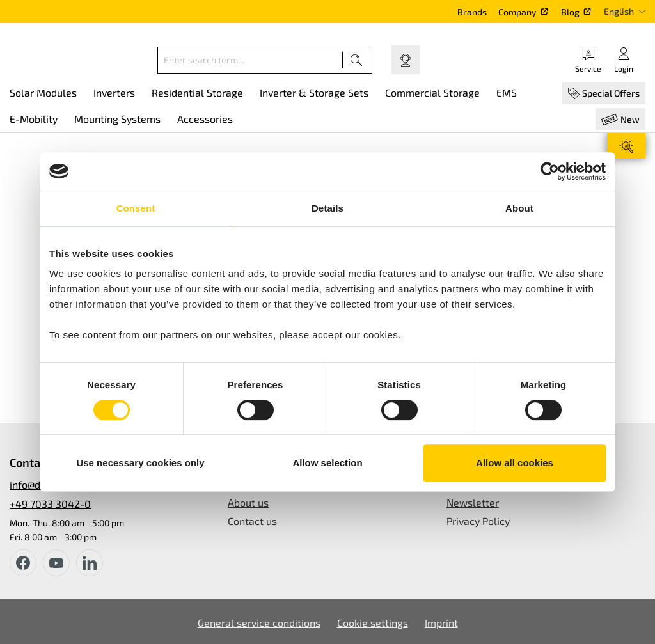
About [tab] (519, 208)
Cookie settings (373, 623)
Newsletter (473, 502)
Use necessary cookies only (140, 463)
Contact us (252, 521)
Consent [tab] (136, 208)
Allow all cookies (515, 463)
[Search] (357, 60)
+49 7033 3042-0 (50, 504)
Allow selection (327, 463)
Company (517, 12)
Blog (570, 12)
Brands (472, 12)
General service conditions (259, 623)
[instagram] (90, 563)
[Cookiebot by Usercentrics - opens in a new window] (550, 171)
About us (248, 502)
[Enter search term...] (250, 60)
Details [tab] (327, 208)
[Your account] (624, 60)
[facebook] (23, 563)
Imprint (441, 623)
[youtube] (56, 563)
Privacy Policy (478, 521)
